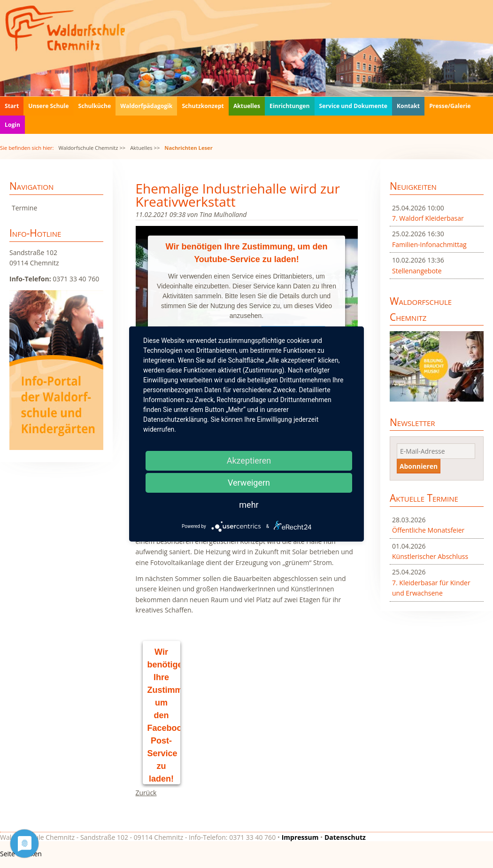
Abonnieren (419, 466)
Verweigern (249, 483)
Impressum (300, 837)
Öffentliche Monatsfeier (428, 530)
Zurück (146, 793)
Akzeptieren (249, 461)
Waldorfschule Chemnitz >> (92, 148)
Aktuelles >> (145, 148)
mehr (249, 505)
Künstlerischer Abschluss (430, 556)
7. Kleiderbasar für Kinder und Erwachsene (431, 588)
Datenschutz (345, 837)
